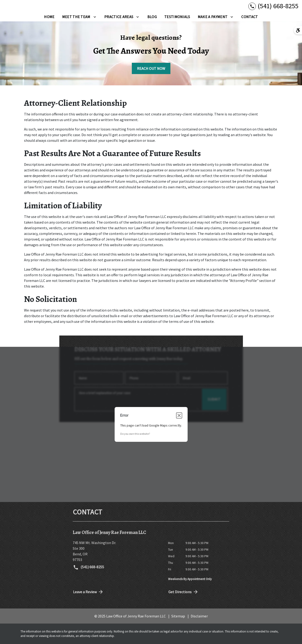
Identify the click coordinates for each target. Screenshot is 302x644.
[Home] (49, 17)
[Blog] (152, 17)
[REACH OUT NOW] (151, 68)
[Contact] (250, 17)
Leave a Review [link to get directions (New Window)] (88, 592)
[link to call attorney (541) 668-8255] (273, 6)
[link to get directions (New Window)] (117, 551)
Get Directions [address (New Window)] (183, 592)
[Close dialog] (179, 415)
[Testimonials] (177, 17)
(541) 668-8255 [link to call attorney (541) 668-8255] (89, 567)
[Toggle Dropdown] (95, 17)
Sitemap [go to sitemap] (178, 616)
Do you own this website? (135, 434)
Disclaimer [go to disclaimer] (199, 616)
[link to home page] (25, 9)
